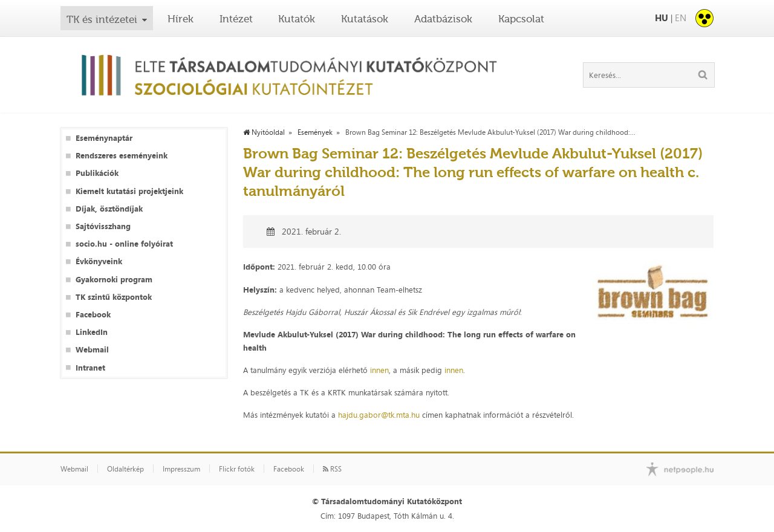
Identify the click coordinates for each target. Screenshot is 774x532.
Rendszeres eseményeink (122, 156)
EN (681, 18)
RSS (332, 469)
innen (379, 370)
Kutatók (297, 19)
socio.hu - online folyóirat (124, 244)
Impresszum (181, 469)
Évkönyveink (99, 261)
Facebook (93, 315)
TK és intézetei (102, 19)
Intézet (236, 19)
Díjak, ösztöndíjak (109, 209)
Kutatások (365, 19)
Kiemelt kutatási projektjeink (129, 191)
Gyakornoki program (114, 280)
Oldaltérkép (125, 469)
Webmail (92, 350)
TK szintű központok (114, 297)
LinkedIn (92, 332)
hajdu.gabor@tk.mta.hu (379, 415)
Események (315, 132)
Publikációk (97, 173)
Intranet (90, 368)
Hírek (180, 19)
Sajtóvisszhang (103, 226)
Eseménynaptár (104, 138)
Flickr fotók (237, 469)
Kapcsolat (521, 19)
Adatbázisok (443, 19)
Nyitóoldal (264, 132)
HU (662, 18)
